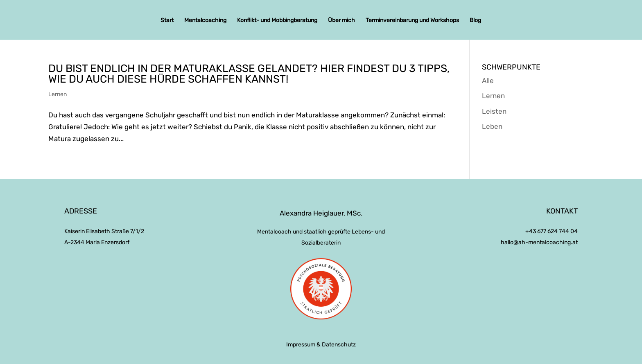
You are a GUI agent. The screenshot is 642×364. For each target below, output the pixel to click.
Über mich (341, 21)
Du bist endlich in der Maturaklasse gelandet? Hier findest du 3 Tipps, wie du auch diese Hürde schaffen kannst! (249, 74)
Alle (488, 81)
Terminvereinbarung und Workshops (412, 21)
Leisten (494, 111)
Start (167, 21)
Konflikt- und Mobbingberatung (277, 21)
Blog (475, 21)
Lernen (58, 94)
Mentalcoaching (205, 21)
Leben (492, 126)
